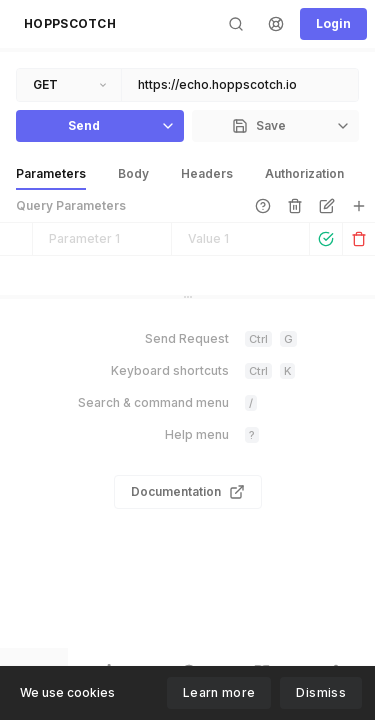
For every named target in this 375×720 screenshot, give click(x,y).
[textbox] (240, 84)
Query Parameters (71, 205)
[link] (263, 206)
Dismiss (321, 692)
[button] (70, 24)
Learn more (219, 692)
